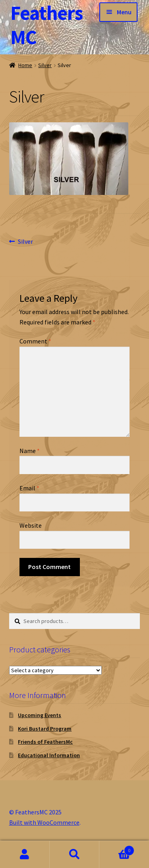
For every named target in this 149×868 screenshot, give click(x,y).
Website (31, 525)
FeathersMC (46, 25)
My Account (25, 854)
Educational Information (49, 755)
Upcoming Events (40, 715)
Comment (35, 341)
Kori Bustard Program (45, 729)
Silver (45, 65)
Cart (117, 849)
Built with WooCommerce (44, 822)
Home (25, 65)
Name (30, 451)
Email (29, 488)
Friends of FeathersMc (45, 742)
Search (74, 854)
